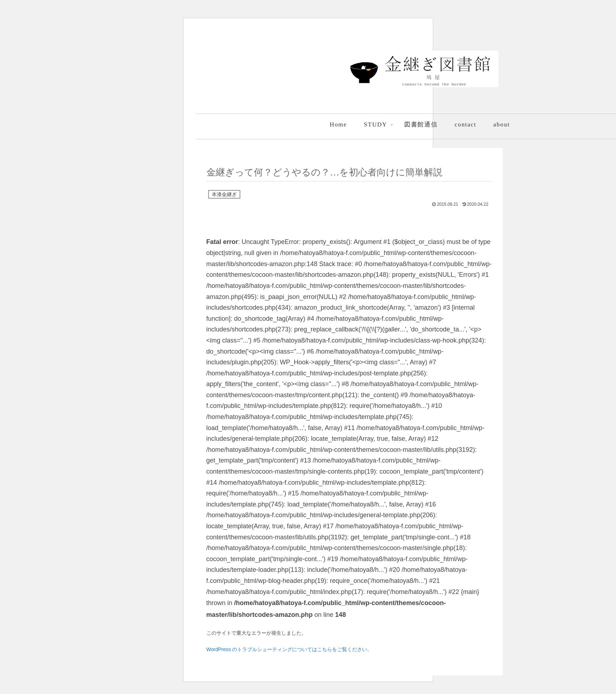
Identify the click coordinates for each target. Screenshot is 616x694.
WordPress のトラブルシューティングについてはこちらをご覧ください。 (289, 649)
